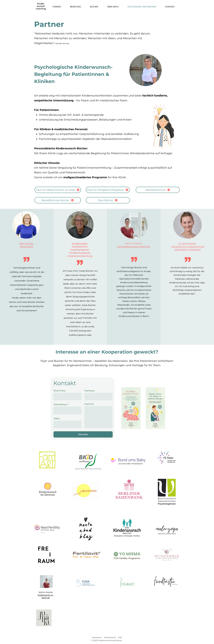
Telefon (57, 419)
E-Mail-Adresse (60, 404)
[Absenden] (83, 434)
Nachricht (89, 404)
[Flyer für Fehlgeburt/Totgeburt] (108, 190)
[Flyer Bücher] (108, 200)
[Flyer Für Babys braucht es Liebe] (58, 190)
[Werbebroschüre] (158, 190)
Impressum (97, 637)
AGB (120, 637)
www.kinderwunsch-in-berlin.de (133, 247)
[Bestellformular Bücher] (58, 200)
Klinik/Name (60, 391)
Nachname (90, 391)
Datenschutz (110, 637)
